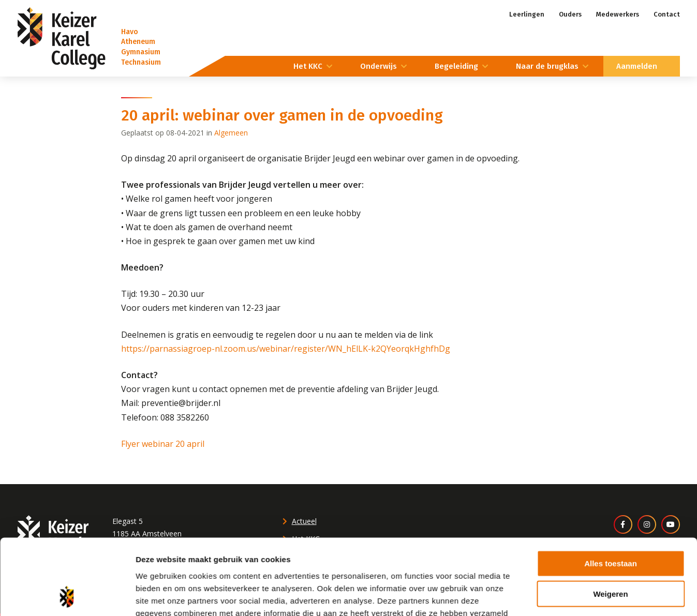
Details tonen (559, 563)
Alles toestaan (611, 460)
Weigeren (610, 490)
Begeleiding (456, 66)
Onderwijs (379, 66)
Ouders (570, 14)
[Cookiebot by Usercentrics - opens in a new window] (67, 563)
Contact (667, 14)
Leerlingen (527, 14)
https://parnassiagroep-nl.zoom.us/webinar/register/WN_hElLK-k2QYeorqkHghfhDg (286, 349)
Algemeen (231, 133)
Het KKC (308, 66)
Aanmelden (637, 66)
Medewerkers (618, 14)
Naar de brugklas (547, 66)
